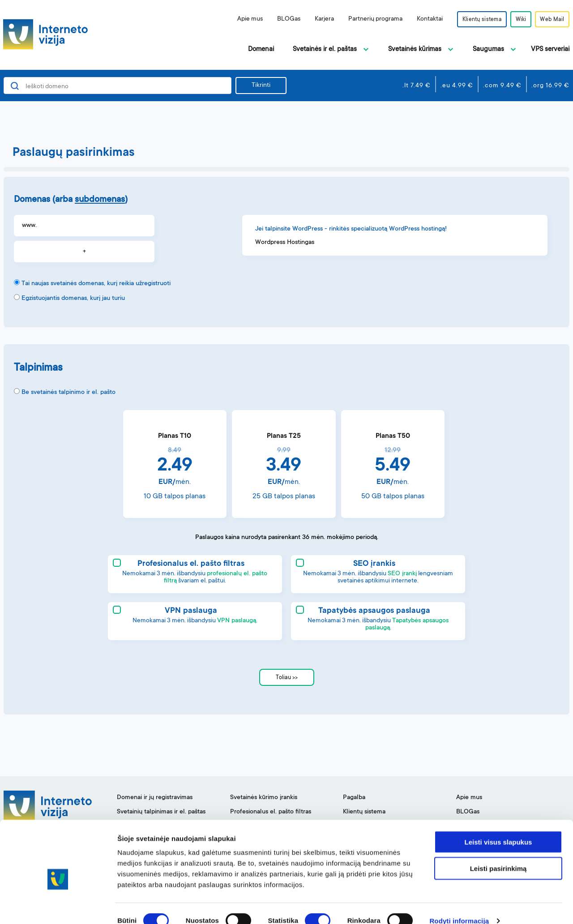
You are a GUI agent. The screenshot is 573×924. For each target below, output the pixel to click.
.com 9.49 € (502, 86)
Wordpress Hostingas (285, 243)
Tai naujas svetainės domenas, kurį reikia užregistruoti (96, 284)
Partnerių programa (368, 19)
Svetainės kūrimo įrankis (264, 798)
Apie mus (243, 19)
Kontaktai (423, 19)
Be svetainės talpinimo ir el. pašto (68, 393)
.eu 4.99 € (457, 86)
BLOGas (282, 19)
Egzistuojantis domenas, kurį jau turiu (73, 299)
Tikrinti (261, 86)
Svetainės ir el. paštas (325, 49)
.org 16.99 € (550, 86)
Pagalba (354, 798)
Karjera (317, 19)
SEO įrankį (402, 574)
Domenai (261, 49)
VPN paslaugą (237, 621)
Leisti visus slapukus (498, 828)
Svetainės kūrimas (415, 49)
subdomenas (100, 200)
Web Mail (551, 20)
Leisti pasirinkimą (498, 854)
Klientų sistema (476, 20)
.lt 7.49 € (417, 86)
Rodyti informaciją (459, 906)
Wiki (517, 20)
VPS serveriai (550, 49)
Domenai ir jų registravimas (155, 798)
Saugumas (488, 49)
